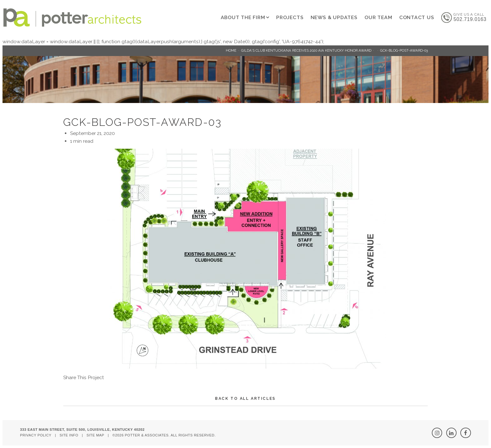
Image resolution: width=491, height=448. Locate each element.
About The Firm (243, 17)
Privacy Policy (36, 435)
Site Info (69, 435)
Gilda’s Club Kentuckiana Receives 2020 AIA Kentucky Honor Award (306, 50)
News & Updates (334, 17)
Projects (290, 17)
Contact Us (417, 17)
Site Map (95, 435)
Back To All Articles (246, 398)
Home (231, 50)
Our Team (378, 17)
